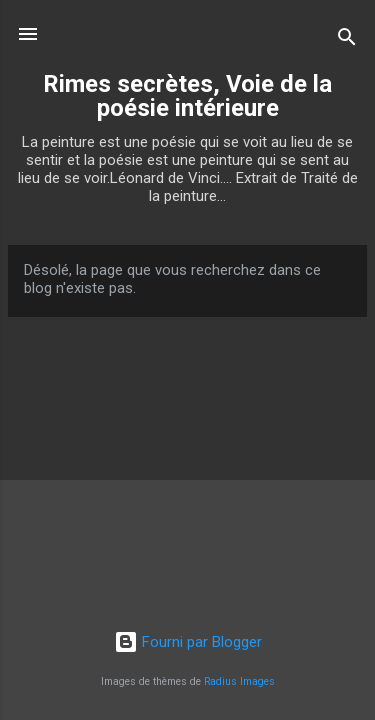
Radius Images (239, 681)
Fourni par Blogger (188, 642)
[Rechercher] (347, 40)
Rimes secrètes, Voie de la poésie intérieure (187, 96)
